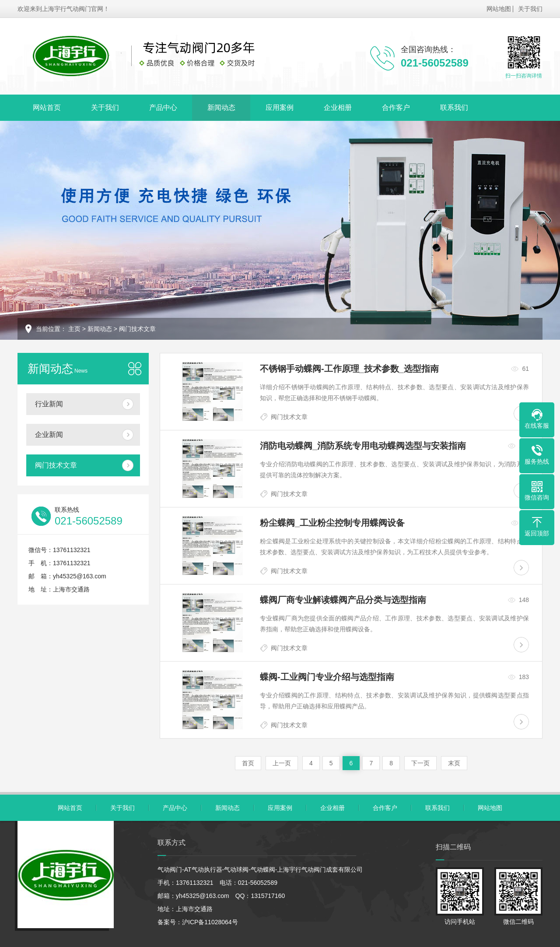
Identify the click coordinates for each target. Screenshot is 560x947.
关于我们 (530, 9)
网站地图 (499, 9)
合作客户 (396, 107)
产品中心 (163, 107)
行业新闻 (49, 404)
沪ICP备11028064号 (210, 922)
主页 (74, 329)
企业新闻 (49, 435)
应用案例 (280, 107)
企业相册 (338, 107)
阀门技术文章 (137, 329)
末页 (454, 763)
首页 (248, 763)
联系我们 (454, 107)
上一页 (282, 763)
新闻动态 (221, 107)
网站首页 (47, 107)
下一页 (420, 763)
